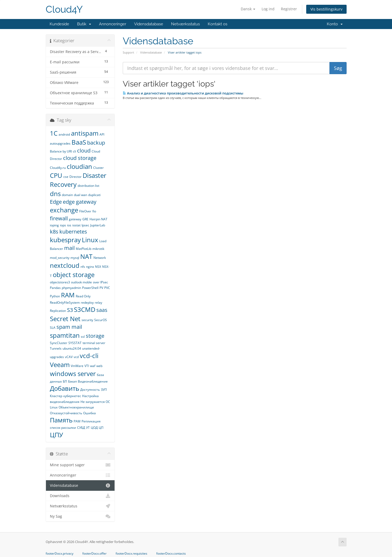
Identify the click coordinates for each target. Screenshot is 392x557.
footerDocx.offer (95, 554)
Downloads (80, 496)
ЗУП (104, 390)
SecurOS (101, 320)
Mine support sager (80, 465)
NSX (98, 267)
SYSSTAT (75, 343)
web (99, 366)
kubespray (65, 240)
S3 (70, 310)
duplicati (94, 195)
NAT (86, 256)
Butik (84, 24)
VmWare (77, 366)
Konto (335, 24)
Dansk (248, 9)
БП (65, 381)
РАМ (77, 421)
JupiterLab (98, 225)
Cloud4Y (64, 9)
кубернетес (72, 396)
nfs (83, 267)
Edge (56, 202)
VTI (87, 366)
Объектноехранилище (76, 407)
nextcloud (65, 265)
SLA (53, 328)
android (64, 134)
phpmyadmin (71, 288)
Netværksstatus (185, 24)
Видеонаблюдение (93, 381)
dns (55, 194)
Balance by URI (61, 151)
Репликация (91, 421)
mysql (75, 258)
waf (93, 366)
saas (102, 310)
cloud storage (80, 158)
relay (98, 303)
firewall (59, 218)
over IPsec (100, 282)
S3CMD (85, 309)
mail (69, 248)
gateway (75, 219)
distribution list (88, 186)
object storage (74, 275)
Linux (90, 240)
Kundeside (59, 24)
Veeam (60, 365)
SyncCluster (59, 343)
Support (128, 52)
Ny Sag (80, 516)
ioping (54, 225)
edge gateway (80, 202)
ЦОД (94, 428)
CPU (56, 175)
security (87, 320)
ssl (83, 337)
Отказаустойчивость (66, 413)
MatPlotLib (84, 249)
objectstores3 (60, 282)
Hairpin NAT (98, 219)
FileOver (85, 211)
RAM (68, 295)
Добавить (65, 388)
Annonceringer (113, 24)
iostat (76, 225)
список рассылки (63, 428)
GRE (85, 219)
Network (100, 258)
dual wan (81, 195)
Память (61, 420)
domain (67, 195)
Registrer (289, 9)
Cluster (98, 168)
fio (94, 211)
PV (101, 288)
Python (55, 296)
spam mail (69, 327)
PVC (107, 288)
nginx (90, 267)
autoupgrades (60, 143)
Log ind (268, 9)
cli (74, 151)
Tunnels (56, 348)
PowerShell (90, 288)
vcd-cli (89, 356)
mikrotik (98, 249)
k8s (54, 232)
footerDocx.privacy (60, 554)
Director (75, 177)
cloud (84, 151)
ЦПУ (56, 435)
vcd (76, 357)
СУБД (81, 428)
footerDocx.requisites (131, 554)
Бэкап (72, 381)
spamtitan (65, 335)
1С (54, 133)
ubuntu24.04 (72, 348)
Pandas (55, 288)
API (102, 134)
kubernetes (73, 232)
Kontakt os (218, 24)
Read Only (83, 296)
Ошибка (89, 413)
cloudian (79, 166)
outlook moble (81, 282)
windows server (73, 373)
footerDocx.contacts (171, 554)
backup (96, 143)
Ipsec (85, 225)
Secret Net (65, 319)
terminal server (94, 343)
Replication (58, 311)
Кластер (56, 396)
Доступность (90, 390)
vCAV (69, 357)
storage (95, 336)
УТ (88, 428)
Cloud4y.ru (58, 168)
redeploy (87, 303)
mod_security (60, 258)
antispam (85, 133)
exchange (64, 210)
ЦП (101, 428)
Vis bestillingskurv (326, 9)
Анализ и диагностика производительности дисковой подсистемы (183, 93)
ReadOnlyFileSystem (65, 303)
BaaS (79, 142)
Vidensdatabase (149, 24)
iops (63, 225)
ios (69, 225)
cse (66, 177)
